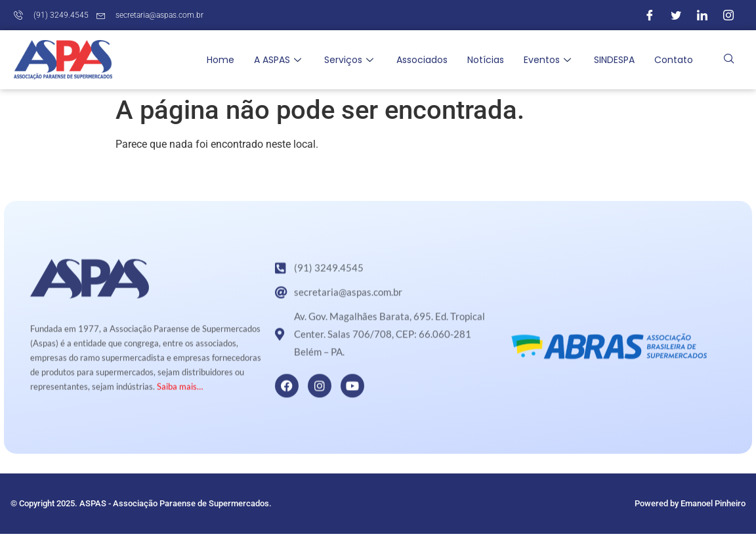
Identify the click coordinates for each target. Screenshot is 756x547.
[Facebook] (650, 15)
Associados (422, 60)
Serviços (350, 60)
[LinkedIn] (702, 15)
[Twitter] (676, 15)
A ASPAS (279, 60)
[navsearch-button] (729, 60)
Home (220, 60)
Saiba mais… (180, 399)
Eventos (549, 60)
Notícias (486, 60)
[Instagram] (728, 15)
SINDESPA (614, 60)
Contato (674, 60)
